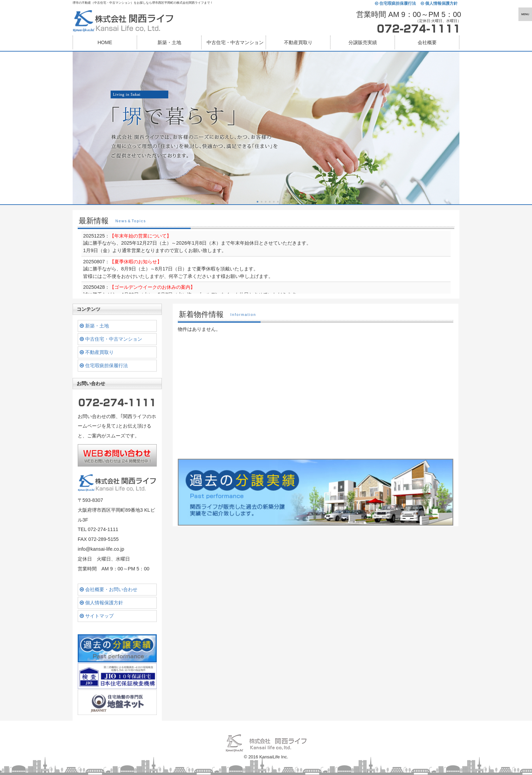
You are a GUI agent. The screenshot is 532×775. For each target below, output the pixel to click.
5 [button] (274, 202)
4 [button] (270, 202)
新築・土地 (169, 42)
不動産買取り (298, 42)
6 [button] (278, 202)
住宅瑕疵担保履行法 (395, 4)
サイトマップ (97, 616)
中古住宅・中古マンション (111, 339)
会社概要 (427, 42)
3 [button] (266, 202)
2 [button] (262, 202)
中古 (235, 42)
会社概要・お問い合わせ (109, 589)
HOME (105, 42)
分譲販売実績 (363, 42)
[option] (266, 128)
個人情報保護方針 (439, 4)
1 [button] (258, 202)
